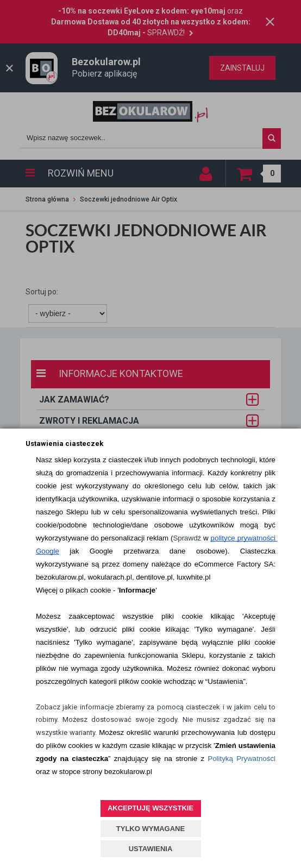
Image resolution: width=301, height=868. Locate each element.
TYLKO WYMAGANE (150, 829)
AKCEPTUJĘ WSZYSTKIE (150, 808)
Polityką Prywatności (242, 759)
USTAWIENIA (151, 849)
